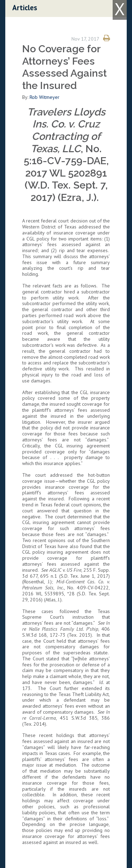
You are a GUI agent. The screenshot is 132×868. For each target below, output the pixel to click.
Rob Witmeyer (45, 97)
